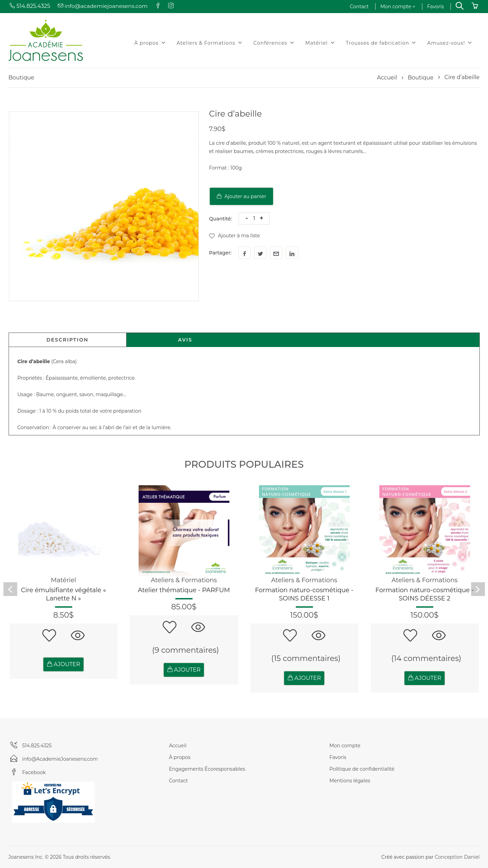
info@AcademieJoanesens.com (60, 759)
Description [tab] (67, 340)
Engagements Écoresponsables (207, 769)
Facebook (34, 772)
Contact (359, 7)
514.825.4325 (29, 6)
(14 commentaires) (426, 658)
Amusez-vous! (449, 43)
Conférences (274, 43)
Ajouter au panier (241, 196)
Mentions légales (350, 781)
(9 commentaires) (185, 650)
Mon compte (398, 7)
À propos (150, 43)
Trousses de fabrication (381, 43)
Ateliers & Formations (210, 43)
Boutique (420, 78)
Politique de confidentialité (362, 769)
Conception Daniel (457, 857)
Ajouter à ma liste (235, 236)
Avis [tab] (185, 340)
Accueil (387, 78)
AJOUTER (63, 664)
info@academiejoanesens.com (103, 6)
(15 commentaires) (306, 658)
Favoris (436, 7)
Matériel (320, 43)
